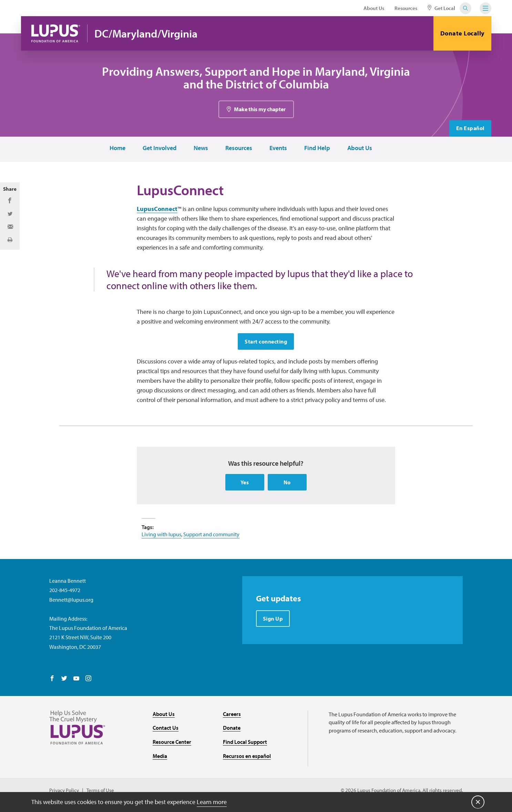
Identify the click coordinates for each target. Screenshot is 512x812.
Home (117, 149)
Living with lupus (161, 536)
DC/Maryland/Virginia (147, 34)
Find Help (317, 149)
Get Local (441, 8)
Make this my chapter (260, 110)
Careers (232, 715)
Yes (245, 484)
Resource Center (172, 743)
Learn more (212, 802)
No (287, 484)
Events (278, 149)
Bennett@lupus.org (71, 601)
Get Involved (159, 149)
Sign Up (273, 620)
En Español (470, 129)
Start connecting (266, 343)
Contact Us (166, 729)
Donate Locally (462, 33)
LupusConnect (157, 210)
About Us (374, 8)
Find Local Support (245, 743)
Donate (232, 729)
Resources (406, 8)
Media (160, 757)
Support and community (211, 536)
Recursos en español (247, 757)
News (201, 149)
